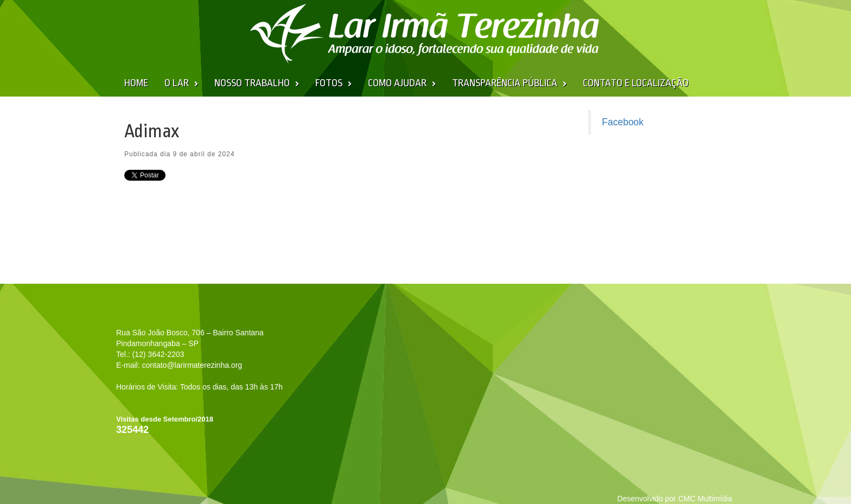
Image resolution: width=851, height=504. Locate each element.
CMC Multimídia (705, 499)
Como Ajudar (397, 83)
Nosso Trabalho (252, 83)
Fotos (329, 83)
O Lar (177, 83)
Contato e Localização (636, 83)
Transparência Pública (505, 83)
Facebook (623, 122)
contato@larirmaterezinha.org (192, 365)
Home (136, 83)
